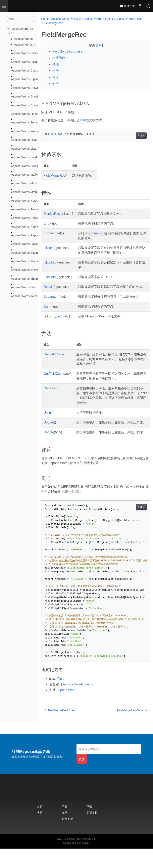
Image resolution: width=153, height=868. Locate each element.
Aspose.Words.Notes (25, 201)
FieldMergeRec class (67, 51)
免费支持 (92, 832)
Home (45, 19)
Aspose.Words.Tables (25, 270)
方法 (56, 71)
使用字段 (83, 120)
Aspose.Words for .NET (99, 19)
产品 (65, 826)
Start (47, 316)
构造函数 (59, 58)
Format (49, 233)
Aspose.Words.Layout (25, 140)
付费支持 (67, 838)
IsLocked (50, 262)
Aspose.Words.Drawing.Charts (31, 96)
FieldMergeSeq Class (124, 730)
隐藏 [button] (95, 45)
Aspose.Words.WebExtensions (31, 296)
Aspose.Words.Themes (26, 279)
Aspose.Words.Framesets (28, 131)
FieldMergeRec (82, 23)
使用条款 (76, 862)
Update (49, 432)
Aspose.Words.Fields (25, 114)
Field (61, 698)
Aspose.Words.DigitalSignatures (32, 79)
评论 (56, 77)
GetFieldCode (53, 364)
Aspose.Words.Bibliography (29, 53)
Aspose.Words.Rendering (27, 218)
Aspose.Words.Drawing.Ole (29, 105)
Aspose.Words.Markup (26, 183)
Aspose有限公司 (67, 858)
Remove (50, 398)
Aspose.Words (23, 39)
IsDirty (48, 248)
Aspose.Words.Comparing (28, 71)
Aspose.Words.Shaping (26, 261)
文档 (65, 832)
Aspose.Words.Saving (25, 244)
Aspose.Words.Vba (23, 287)
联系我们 (86, 862)
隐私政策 (67, 862)
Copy (133, 136)
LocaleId (50, 277)
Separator (51, 301)
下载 (89, 826)
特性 (56, 64)
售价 (40, 832)
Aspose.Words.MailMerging (29, 175)
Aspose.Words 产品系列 (66, 19)
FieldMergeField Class (60, 730)
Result (48, 287)
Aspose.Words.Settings (26, 253)
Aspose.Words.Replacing (27, 227)
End (46, 223)
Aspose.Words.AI (25, 45)
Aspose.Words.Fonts (24, 122)
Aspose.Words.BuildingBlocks (30, 62)
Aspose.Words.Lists (24, 149)
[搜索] (20, 19)
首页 (40, 826)
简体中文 (127, 6)
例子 (56, 83)
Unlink (48, 422)
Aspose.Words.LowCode (27, 166)
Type (56, 326)
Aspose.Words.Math (24, 192)
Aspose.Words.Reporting (27, 235)
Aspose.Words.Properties (27, 209)
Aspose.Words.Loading (26, 157)
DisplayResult (53, 214)
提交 (82, 778)
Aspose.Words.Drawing (26, 88)
